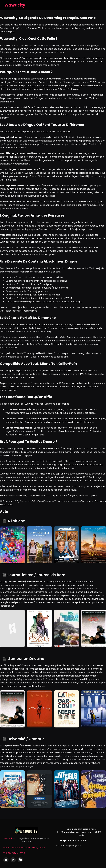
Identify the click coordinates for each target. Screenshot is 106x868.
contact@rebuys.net (71, 846)
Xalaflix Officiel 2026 (14, 853)
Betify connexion (21, 848)
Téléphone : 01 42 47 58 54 (73, 840)
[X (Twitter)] (20, 860)
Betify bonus (39, 848)
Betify (6, 848)
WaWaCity (9, 838)
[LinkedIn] (13, 860)
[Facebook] (6, 860)
